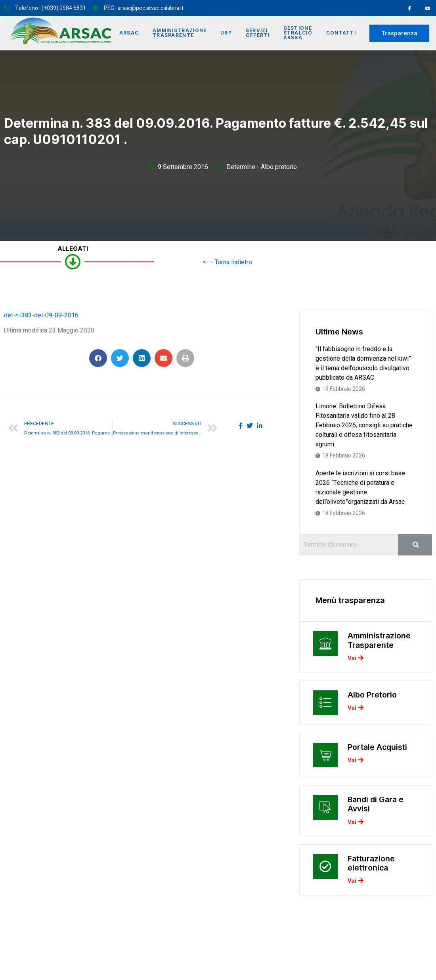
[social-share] (241, 426)
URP (227, 33)
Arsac (128, 33)
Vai (355, 660)
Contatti (343, 33)
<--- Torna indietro (227, 262)
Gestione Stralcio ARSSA (299, 33)
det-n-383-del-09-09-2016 (41, 315)
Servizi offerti (258, 33)
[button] (98, 358)
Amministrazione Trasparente (179, 33)
